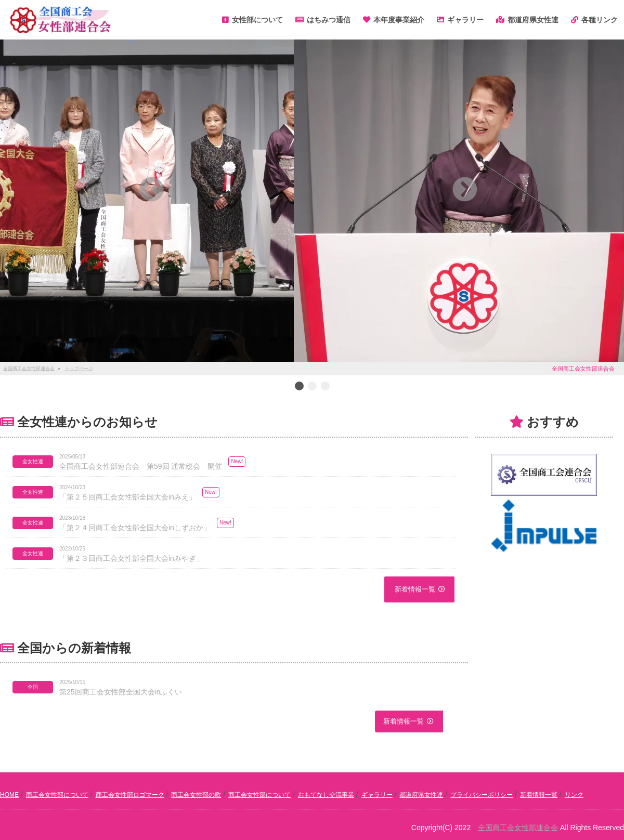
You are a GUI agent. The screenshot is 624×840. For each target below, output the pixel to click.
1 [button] (299, 387)
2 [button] (312, 387)
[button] (151, 189)
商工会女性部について (57, 795)
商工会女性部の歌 (196, 795)
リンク (574, 795)
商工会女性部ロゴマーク (130, 795)
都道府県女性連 (421, 795)
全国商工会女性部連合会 (518, 828)
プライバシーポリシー (482, 795)
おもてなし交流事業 (326, 795)
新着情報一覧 (415, 589)
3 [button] (325, 387)
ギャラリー (377, 795)
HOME (9, 795)
